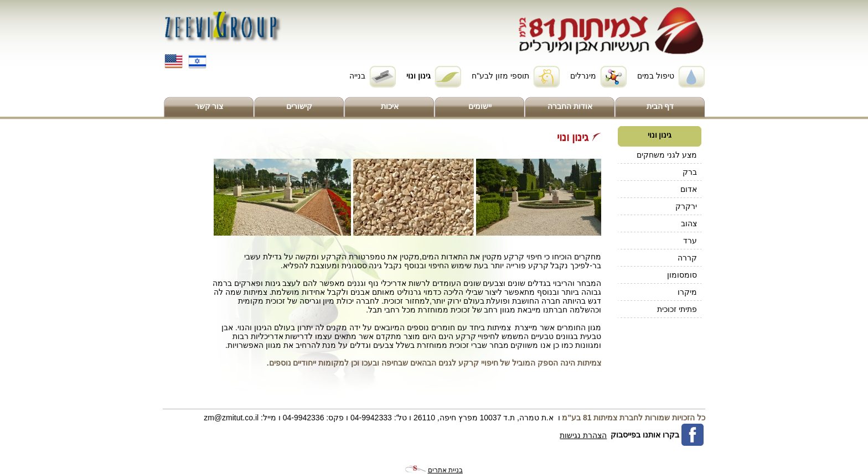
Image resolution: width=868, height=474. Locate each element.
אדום (689, 189)
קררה (687, 258)
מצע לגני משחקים (667, 155)
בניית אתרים (445, 470)
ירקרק (686, 206)
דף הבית (660, 106)
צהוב (689, 223)
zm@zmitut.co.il (231, 418)
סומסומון (682, 275)
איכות (390, 106)
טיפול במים (656, 76)
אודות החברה (570, 106)
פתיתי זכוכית (677, 309)
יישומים (480, 106)
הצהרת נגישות (583, 435)
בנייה (357, 76)
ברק (690, 172)
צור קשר (209, 106)
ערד (690, 241)
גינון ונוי (418, 76)
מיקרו (687, 292)
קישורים (299, 106)
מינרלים (583, 76)
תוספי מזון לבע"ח (500, 76)
